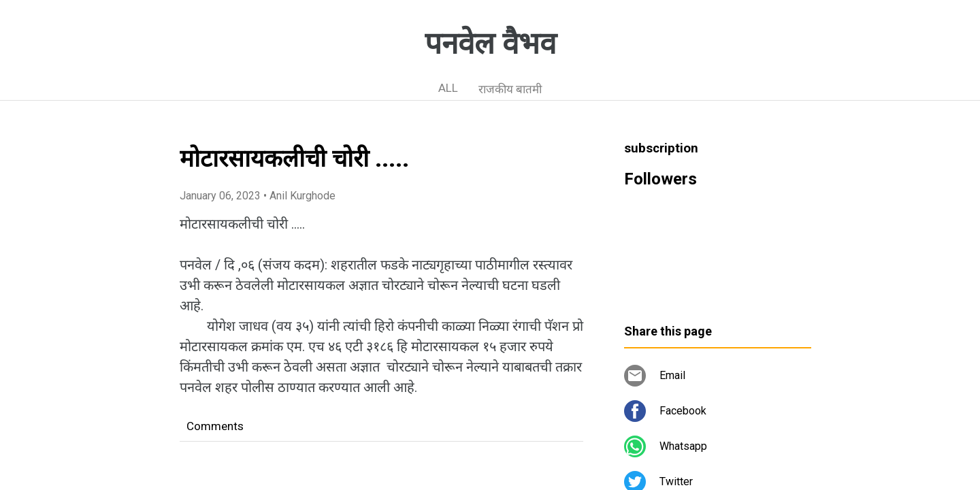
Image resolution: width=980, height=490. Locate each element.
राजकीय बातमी (510, 89)
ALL (448, 88)
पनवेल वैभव (490, 44)
